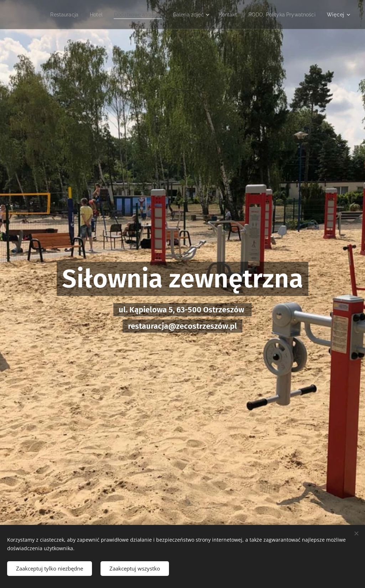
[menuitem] (52, 15)
